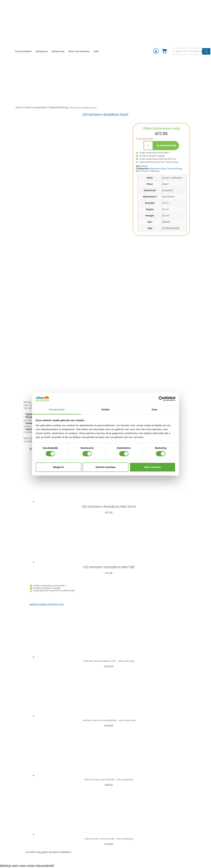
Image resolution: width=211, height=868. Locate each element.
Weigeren (59, 467)
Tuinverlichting (174, 169)
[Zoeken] (206, 51)
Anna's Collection (151, 171)
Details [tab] (105, 409)
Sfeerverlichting (58, 107)
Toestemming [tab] (57, 409)
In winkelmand (166, 145)
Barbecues (58, 51)
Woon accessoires (79, 51)
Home (19, 107)
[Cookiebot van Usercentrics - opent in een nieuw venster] (161, 399)
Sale (96, 51)
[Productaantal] (148, 146)
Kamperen (42, 51)
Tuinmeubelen (23, 51)
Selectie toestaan (106, 467)
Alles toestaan (153, 467)
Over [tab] (155, 409)
